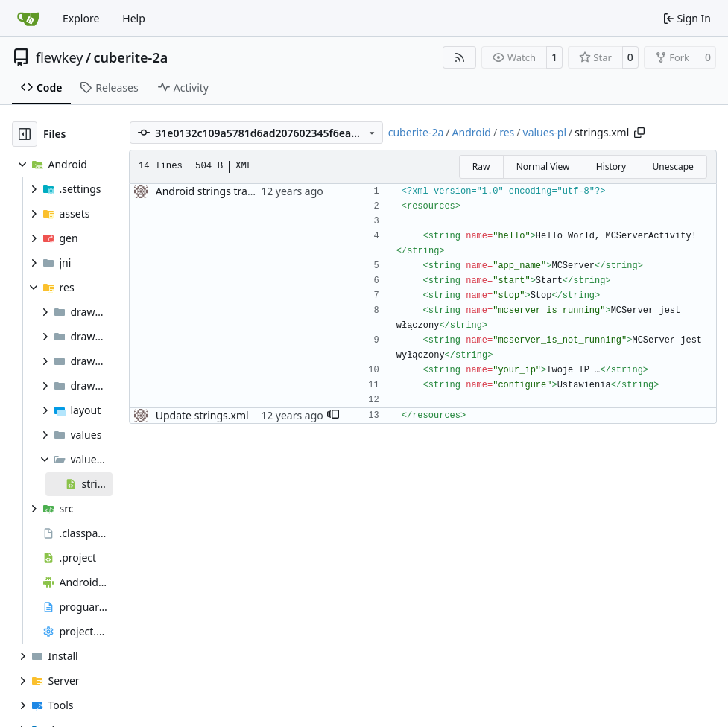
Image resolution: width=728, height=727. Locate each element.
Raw (481, 166)
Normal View (543, 166)
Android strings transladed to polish (244, 191)
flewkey (59, 57)
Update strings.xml (202, 415)
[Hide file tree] (25, 134)
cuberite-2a (131, 57)
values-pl (545, 132)
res (507, 132)
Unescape (672, 166)
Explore (81, 18)
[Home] (28, 19)
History (611, 166)
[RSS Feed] (460, 57)
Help (134, 18)
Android (472, 132)
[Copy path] (639, 133)
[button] (333, 416)
